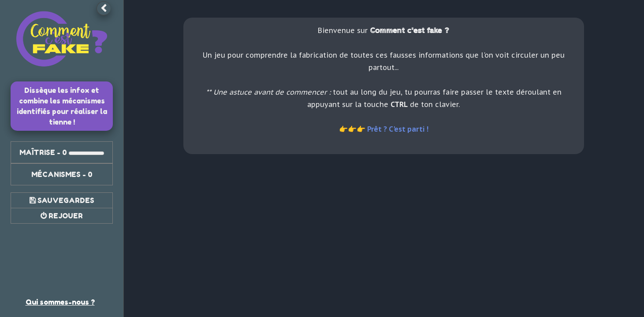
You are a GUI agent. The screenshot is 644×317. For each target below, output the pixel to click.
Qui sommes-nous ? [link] (60, 302)
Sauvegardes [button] (66, 200)
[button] (104, 8)
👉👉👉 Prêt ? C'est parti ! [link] (384, 129)
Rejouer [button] (66, 216)
